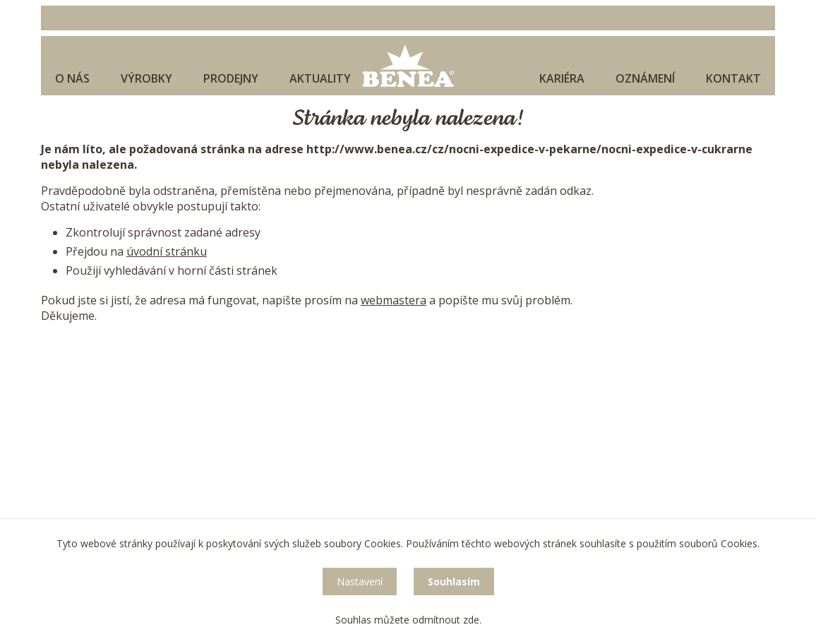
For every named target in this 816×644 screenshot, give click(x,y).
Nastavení (360, 582)
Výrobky (146, 78)
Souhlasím (454, 582)
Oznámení (645, 78)
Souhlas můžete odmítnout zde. (408, 620)
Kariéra (562, 78)
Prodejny (231, 78)
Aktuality (320, 78)
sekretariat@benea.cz (153, 451)
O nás (72, 78)
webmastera (394, 300)
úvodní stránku (167, 251)
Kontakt (733, 78)
